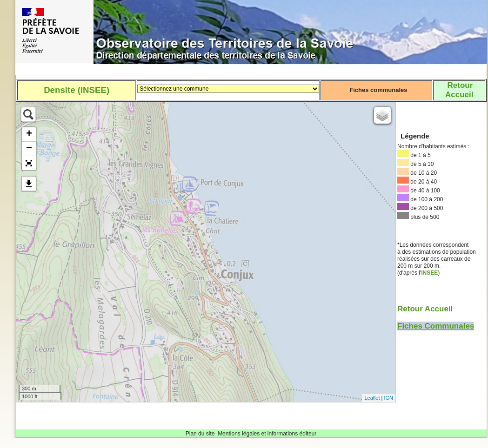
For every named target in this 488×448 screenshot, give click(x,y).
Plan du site (200, 434)
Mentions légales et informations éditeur (267, 434)
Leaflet (372, 398)
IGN (388, 398)
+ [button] (29, 134)
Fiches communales (378, 90)
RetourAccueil (459, 90)
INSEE (429, 273)
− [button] (29, 149)
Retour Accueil (425, 309)
